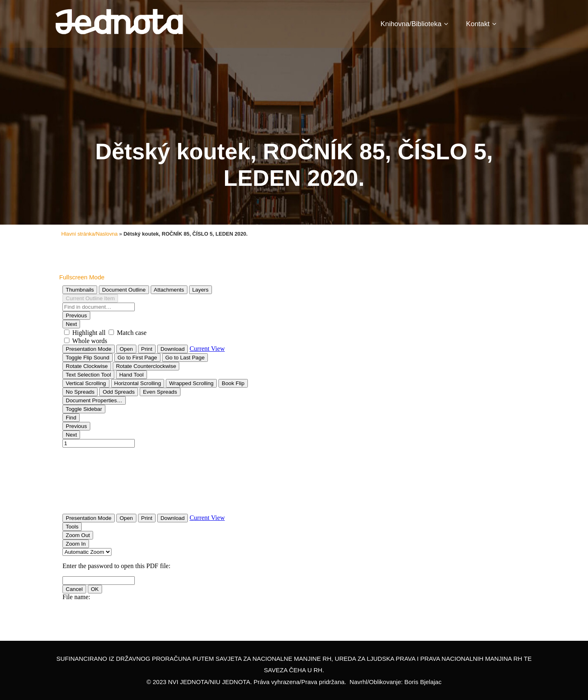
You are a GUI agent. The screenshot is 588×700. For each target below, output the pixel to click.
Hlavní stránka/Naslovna (89, 234)
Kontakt (481, 24)
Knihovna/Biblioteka (414, 24)
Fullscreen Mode (82, 277)
